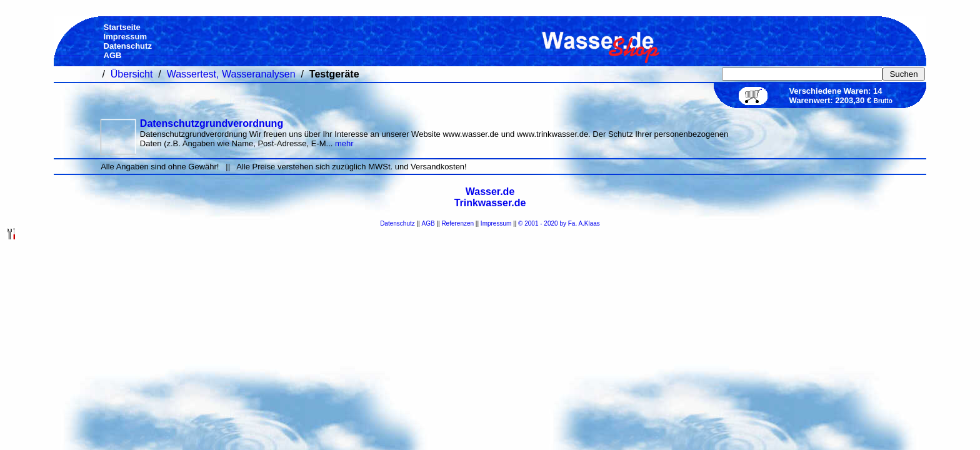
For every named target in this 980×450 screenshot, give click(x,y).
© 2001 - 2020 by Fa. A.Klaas (559, 223)
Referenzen (457, 223)
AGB (428, 223)
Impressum (496, 223)
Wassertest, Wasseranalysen (231, 74)
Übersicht (132, 74)
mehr (344, 143)
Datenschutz (397, 223)
